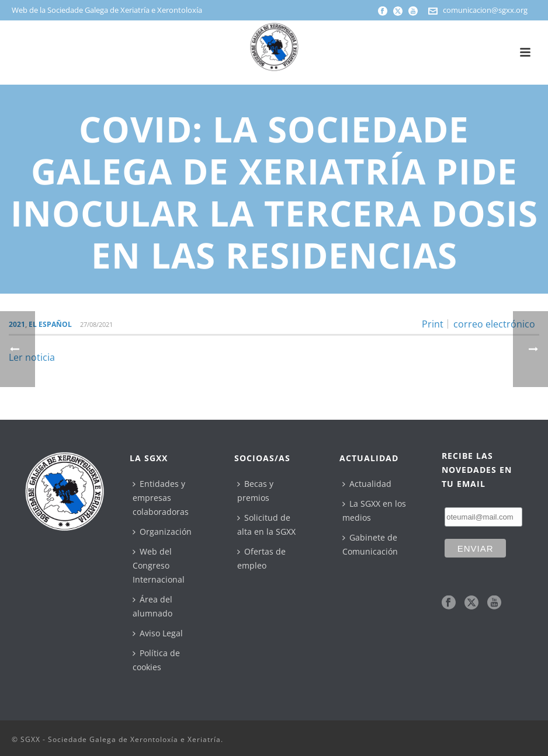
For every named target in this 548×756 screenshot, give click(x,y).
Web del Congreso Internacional (159, 565)
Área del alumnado (152, 606)
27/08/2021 (96, 324)
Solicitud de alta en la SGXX (266, 525)
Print (433, 324)
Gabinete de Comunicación (370, 544)
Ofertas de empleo (261, 558)
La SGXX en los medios (374, 511)
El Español (50, 324)
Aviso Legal (158, 633)
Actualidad (367, 484)
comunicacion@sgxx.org (485, 10)
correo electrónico (494, 324)
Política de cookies (156, 660)
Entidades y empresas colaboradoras (161, 498)
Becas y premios (255, 491)
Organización (162, 532)
